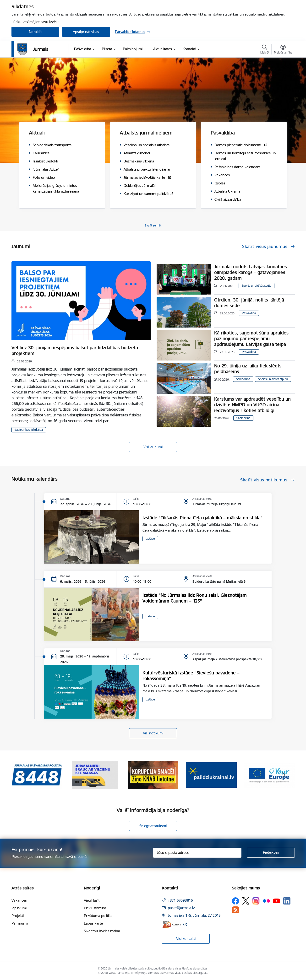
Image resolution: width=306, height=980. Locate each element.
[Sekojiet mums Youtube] (277, 901)
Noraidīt (35, 32)
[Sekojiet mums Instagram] (256, 901)
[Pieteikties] (271, 853)
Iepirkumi (19, 908)
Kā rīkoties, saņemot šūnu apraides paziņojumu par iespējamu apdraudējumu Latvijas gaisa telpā (251, 339)
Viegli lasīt (92, 900)
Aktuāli (37, 133)
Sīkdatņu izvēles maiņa (102, 931)
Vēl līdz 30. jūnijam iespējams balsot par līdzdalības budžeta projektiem (75, 350)
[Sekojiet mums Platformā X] (246, 901)
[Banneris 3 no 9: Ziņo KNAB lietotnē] (153, 775)
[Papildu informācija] (185, 924)
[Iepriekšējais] (22, 775)
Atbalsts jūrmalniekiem (146, 133)
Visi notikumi (153, 733)
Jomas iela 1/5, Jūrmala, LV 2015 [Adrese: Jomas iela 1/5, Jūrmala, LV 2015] (194, 915)
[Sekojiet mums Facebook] (235, 901)
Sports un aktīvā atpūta (257, 286)
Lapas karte (93, 923)
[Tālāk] (284, 775)
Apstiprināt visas (86, 32)
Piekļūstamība (95, 908)
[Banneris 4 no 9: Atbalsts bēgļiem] (211, 775)
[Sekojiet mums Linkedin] (287, 901)
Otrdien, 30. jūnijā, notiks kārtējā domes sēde (249, 303)
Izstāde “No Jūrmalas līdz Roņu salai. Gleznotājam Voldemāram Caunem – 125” (195, 598)
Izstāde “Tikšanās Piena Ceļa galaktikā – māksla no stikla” (202, 518)
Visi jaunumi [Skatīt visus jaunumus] (153, 447)
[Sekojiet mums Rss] (235, 910)
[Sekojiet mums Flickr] (266, 901)
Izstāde (150, 539)
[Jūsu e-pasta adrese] (197, 853)
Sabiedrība (243, 379)
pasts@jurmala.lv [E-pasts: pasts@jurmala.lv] (181, 908)
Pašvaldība (223, 133)
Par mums (20, 923)
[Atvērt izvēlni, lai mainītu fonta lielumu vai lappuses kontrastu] (283, 50)
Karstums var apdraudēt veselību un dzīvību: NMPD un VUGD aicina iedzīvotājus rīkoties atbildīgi (252, 405)
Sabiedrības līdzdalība (29, 430)
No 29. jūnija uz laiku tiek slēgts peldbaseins (248, 369)
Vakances (19, 900)
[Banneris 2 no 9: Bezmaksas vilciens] (95, 775)
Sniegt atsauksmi (153, 826)
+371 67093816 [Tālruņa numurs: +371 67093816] (180, 900)
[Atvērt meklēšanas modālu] (265, 50)
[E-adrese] (171, 924)
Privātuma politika (98, 916)
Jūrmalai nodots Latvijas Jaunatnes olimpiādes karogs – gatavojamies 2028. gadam (251, 272)
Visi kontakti (186, 939)
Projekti (18, 916)
